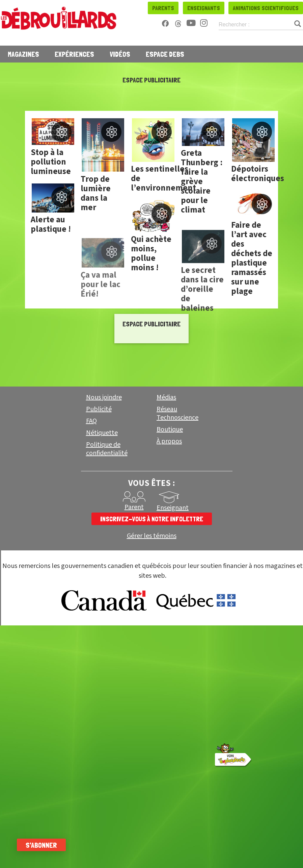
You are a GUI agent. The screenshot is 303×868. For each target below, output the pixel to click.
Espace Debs (165, 54)
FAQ (91, 421)
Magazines (23, 54)
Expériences (74, 54)
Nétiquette (102, 433)
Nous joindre (104, 397)
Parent (134, 507)
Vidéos (120, 54)
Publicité (99, 409)
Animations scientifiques (266, 8)
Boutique (170, 429)
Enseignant (173, 508)
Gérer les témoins (152, 536)
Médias (166, 397)
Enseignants (204, 8)
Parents (163, 8)
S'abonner (41, 845)
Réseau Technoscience (177, 413)
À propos (169, 441)
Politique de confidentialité (107, 449)
